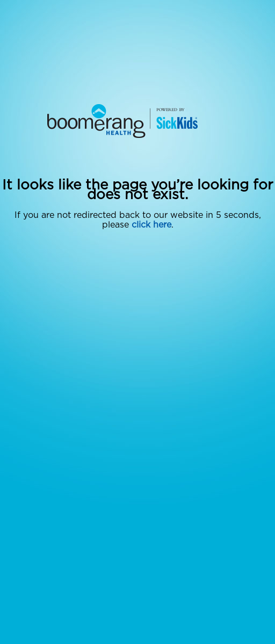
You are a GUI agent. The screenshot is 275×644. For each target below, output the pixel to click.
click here (151, 225)
